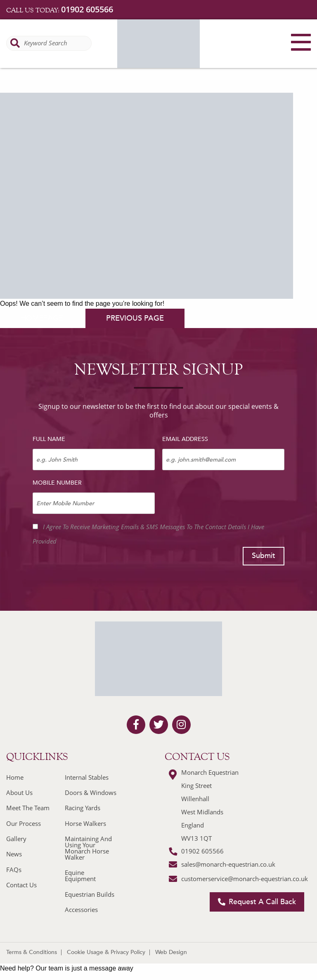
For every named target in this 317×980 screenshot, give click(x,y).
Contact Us (21, 885)
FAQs (14, 870)
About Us (19, 792)
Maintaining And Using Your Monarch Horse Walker (88, 848)
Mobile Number (57, 483)
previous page (135, 318)
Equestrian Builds (90, 894)
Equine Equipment (80, 876)
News (14, 854)
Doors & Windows (91, 792)
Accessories (81, 910)
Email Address (185, 439)
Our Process (24, 823)
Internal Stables (87, 777)
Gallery (16, 839)
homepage (42, 318)
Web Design (171, 952)
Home (15, 777)
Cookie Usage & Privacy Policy (106, 952)
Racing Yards (83, 808)
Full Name (49, 439)
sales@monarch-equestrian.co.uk (228, 864)
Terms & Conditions (32, 952)
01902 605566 (87, 9)
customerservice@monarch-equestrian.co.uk (245, 879)
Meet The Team (28, 808)
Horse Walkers (85, 823)
